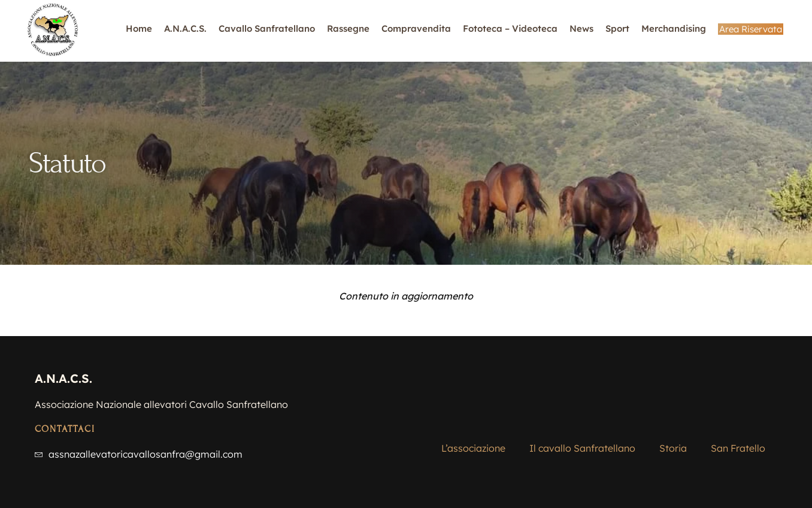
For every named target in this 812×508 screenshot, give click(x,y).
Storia (673, 423)
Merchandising (674, 28)
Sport (617, 28)
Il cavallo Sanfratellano (582, 423)
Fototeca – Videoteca (510, 28)
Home (139, 28)
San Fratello (738, 423)
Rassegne (348, 28)
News (581, 28)
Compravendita (416, 28)
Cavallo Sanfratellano (267, 28)
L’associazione (473, 423)
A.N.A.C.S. (185, 28)
